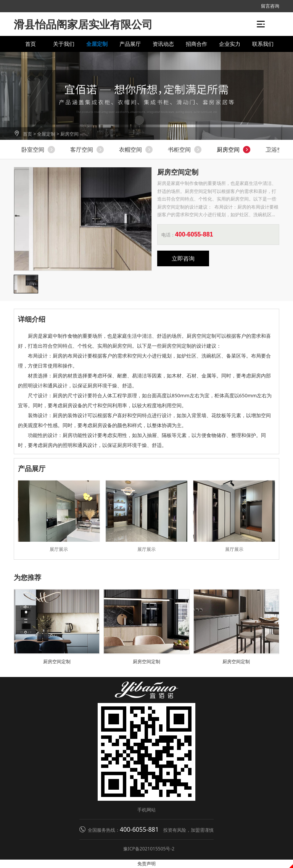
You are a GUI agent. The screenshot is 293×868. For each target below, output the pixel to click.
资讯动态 (163, 44)
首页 (31, 44)
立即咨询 (183, 258)
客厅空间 (82, 149)
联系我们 (263, 44)
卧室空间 (33, 149)
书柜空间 (179, 149)
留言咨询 (270, 6)
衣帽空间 (130, 149)
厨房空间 (69, 134)
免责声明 (146, 864)
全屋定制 (97, 44)
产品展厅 (130, 44)
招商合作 (196, 44)
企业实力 (230, 44)
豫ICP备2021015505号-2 (149, 849)
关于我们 (64, 44)
